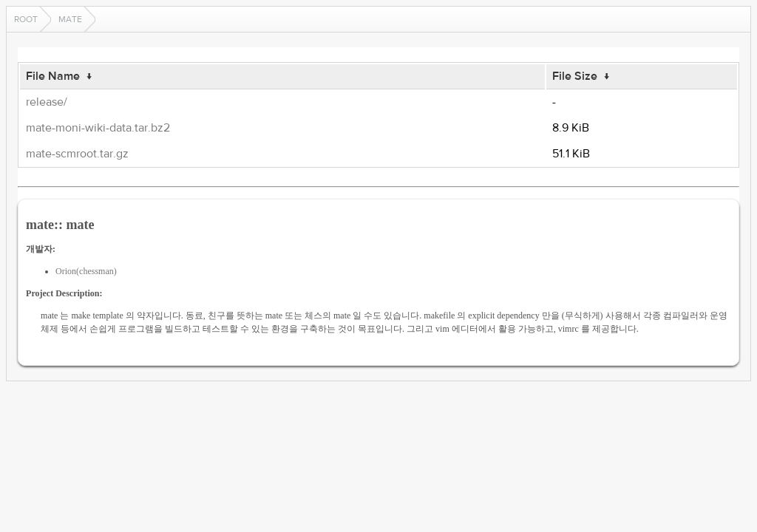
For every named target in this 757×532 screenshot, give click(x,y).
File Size (575, 76)
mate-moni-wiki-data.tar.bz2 (98, 128)
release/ (47, 102)
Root (26, 19)
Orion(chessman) (86, 271)
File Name (53, 76)
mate (70, 19)
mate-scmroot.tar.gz (77, 154)
